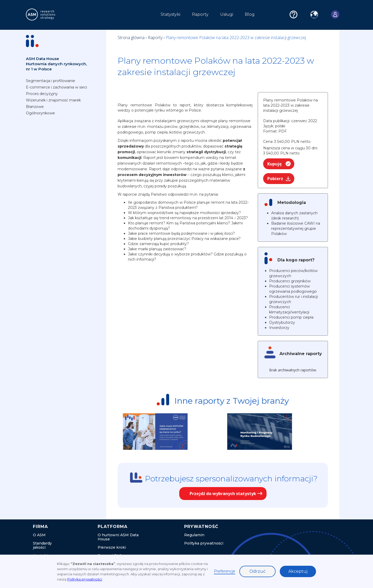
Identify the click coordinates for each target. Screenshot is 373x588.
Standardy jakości (42, 545)
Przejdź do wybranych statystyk (223, 494)
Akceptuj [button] (298, 571)
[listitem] (173, 432)
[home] (50, 14)
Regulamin (194, 535)
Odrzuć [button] (257, 571)
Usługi (227, 14)
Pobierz (275, 179)
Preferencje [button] (225, 571)
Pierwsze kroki (112, 547)
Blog (250, 14)
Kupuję (274, 164)
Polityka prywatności (204, 543)
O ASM (39, 535)
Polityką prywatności (85, 579)
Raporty (200, 14)
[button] (103, 16)
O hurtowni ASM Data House (118, 537)
